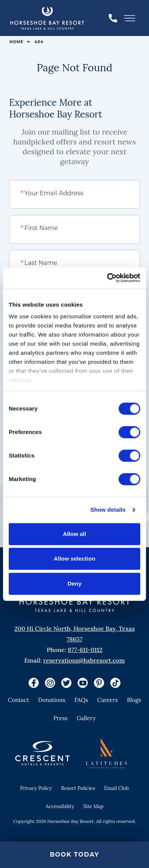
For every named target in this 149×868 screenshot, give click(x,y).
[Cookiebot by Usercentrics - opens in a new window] (107, 278)
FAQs (81, 700)
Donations (52, 700)
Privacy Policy (36, 788)
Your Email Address (52, 193)
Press (60, 718)
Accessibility (60, 806)
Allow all (75, 534)
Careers (108, 700)
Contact (19, 700)
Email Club (117, 788)
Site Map (93, 806)
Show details (108, 510)
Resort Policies (78, 788)
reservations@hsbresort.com (84, 660)
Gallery (86, 718)
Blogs (134, 700)
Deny (75, 584)
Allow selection (74, 559)
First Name (40, 227)
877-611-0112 (85, 650)
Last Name (39, 262)
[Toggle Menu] (129, 18)
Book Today (74, 855)
